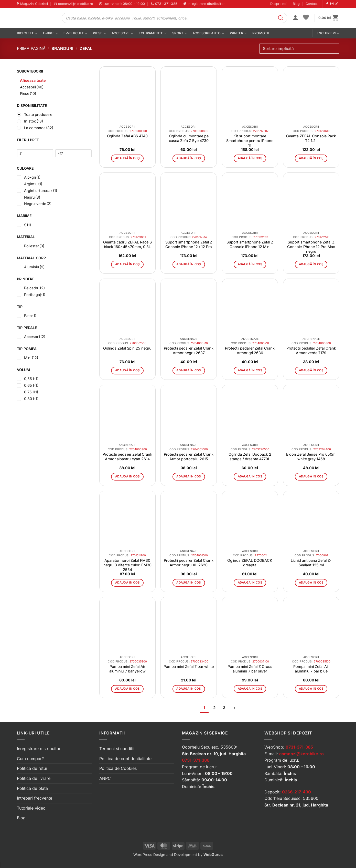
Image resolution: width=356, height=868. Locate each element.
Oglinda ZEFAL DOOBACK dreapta (250, 563)
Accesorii (122, 33)
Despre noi (279, 4)
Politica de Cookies (118, 768)
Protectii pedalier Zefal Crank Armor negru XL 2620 (189, 563)
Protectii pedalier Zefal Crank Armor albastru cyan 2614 (127, 457)
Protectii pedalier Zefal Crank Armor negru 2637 (189, 350)
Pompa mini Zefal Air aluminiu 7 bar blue (311, 669)
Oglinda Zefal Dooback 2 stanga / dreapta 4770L (250, 457)
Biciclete (27, 33)
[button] (295, 18)
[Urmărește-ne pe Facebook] (327, 4)
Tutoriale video (31, 808)
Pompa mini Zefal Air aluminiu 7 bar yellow (127, 669)
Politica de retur (32, 768)
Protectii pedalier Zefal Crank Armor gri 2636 (250, 350)
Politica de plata (32, 788)
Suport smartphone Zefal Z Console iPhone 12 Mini (250, 244)
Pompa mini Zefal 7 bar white (189, 666)
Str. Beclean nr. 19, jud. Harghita (214, 754)
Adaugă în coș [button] (127, 158)
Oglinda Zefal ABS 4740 (127, 136)
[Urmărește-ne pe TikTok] (337, 4)
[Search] (281, 18)
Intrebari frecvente (35, 798)
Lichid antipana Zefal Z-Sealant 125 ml (311, 563)
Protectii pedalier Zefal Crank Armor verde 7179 (311, 350)
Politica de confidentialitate (125, 759)
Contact (312, 4)
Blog (296, 4)
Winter (238, 33)
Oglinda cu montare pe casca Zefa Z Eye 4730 (189, 138)
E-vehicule (75, 33)
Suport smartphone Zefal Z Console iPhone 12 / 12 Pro (189, 244)
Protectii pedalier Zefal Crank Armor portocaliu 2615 (189, 457)
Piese (99, 33)
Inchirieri (328, 33)
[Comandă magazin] (299, 49)
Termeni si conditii (117, 749)
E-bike (50, 33)
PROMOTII (261, 33)
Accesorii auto (208, 33)
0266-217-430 (296, 792)
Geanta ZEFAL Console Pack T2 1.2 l (311, 138)
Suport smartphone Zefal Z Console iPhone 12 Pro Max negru (311, 247)
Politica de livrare (34, 778)
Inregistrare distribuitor (39, 749)
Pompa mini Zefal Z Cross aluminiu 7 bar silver (250, 669)
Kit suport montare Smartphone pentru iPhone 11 (250, 141)
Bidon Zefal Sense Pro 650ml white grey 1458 (311, 457)
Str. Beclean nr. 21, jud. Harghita (296, 805)
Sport (180, 33)
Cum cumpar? (30, 759)
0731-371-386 (196, 760)
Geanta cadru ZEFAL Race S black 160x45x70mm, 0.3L (127, 244)
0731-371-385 (299, 747)
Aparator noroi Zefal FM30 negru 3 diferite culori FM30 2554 (127, 565)
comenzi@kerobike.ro (301, 754)
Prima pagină (31, 48)
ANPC (105, 778)
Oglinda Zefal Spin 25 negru (127, 348)
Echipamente (153, 33)
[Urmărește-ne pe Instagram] (332, 4)
